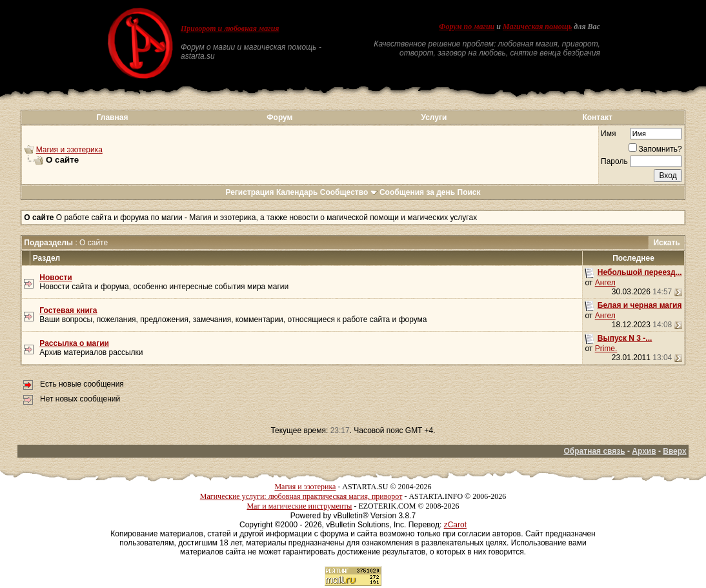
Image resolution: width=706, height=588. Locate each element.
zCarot (455, 525)
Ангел (605, 283)
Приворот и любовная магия (230, 28)
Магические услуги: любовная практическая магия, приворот (301, 496)
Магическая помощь (537, 26)
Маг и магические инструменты (299, 506)
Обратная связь (595, 451)
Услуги (434, 117)
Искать (666, 243)
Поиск (469, 192)
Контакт (597, 117)
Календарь (297, 192)
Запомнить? (655, 149)
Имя (608, 134)
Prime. (606, 349)
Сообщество (349, 192)
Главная (113, 117)
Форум (279, 117)
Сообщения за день (417, 192)
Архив (644, 451)
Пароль (614, 161)
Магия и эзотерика (69, 150)
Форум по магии (467, 26)
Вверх (674, 451)
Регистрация (249, 192)
